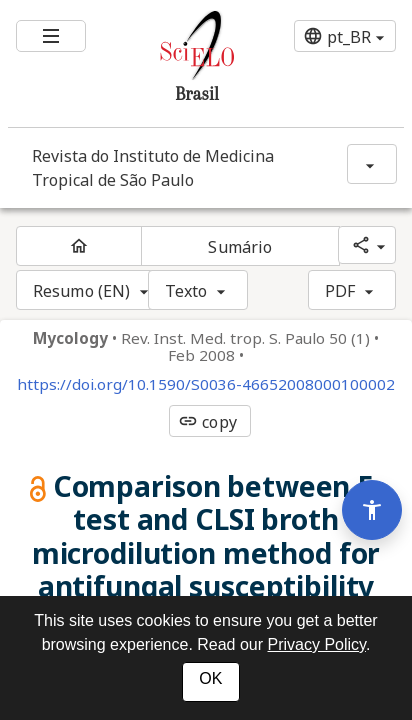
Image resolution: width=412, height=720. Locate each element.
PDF (340, 291)
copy (207, 422)
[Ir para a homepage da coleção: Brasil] (173, 63)
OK (210, 678)
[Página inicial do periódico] (79, 246)
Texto (186, 291)
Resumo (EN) (81, 291)
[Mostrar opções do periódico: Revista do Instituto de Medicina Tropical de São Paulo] (372, 164)
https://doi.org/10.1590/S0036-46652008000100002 (206, 384)
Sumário (240, 247)
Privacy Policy (317, 644)
